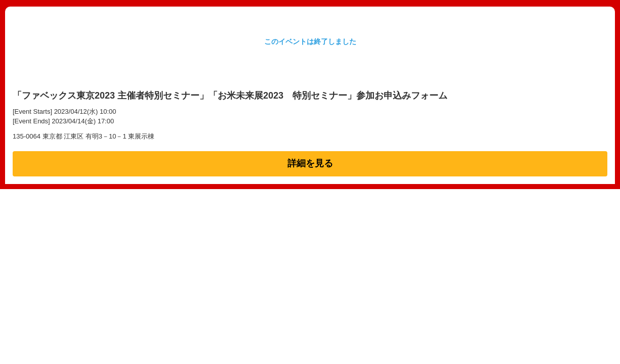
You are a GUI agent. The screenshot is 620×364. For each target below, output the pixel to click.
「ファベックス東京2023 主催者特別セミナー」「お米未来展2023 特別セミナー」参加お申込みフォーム (230, 96)
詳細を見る (310, 163)
